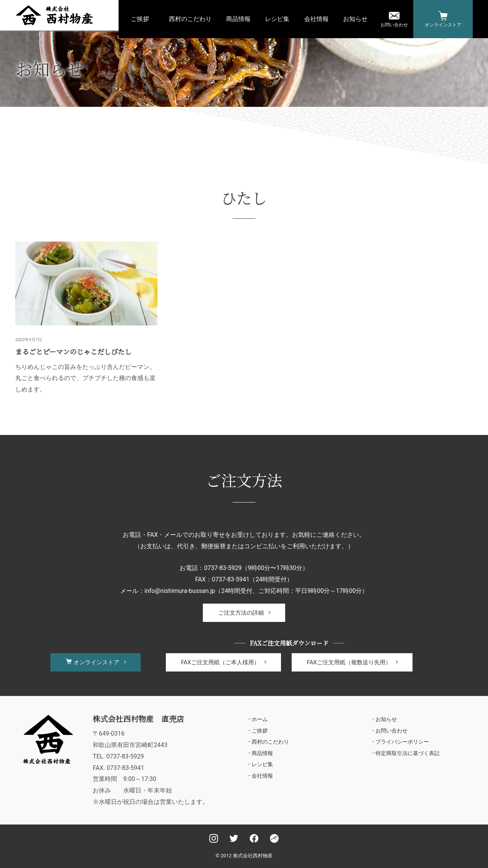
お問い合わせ (394, 25)
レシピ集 (277, 19)
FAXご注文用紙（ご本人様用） (220, 662)
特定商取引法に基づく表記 (408, 754)
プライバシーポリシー (402, 742)
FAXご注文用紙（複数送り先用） (349, 662)
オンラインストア (443, 25)
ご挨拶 (140, 19)
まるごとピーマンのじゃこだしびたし (73, 351)
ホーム (260, 719)
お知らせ (355, 19)
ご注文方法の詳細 (241, 613)
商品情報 (238, 19)
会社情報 (316, 19)
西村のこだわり (190, 19)
